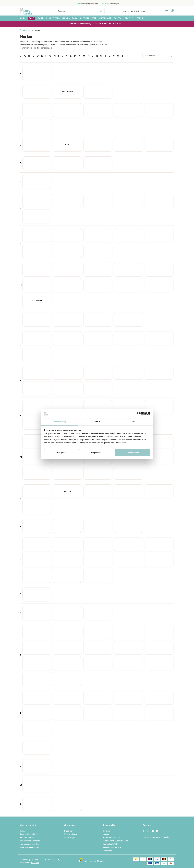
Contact (23, 831)
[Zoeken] (80, 11)
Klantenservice (127, 11)
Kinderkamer (105, 18)
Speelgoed (54, 18)
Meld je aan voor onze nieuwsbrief (156, 837)
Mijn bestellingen (70, 834)
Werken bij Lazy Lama (112, 838)
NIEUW (22, 18)
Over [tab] (134, 422)
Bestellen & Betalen (28, 838)
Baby (75, 18)
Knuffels (42, 18)
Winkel (136, 11)
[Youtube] (153, 831)
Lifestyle (128, 18)
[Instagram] (148, 831)
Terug (23, 30)
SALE (31, 18)
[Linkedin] (157, 831)
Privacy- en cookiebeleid (29, 847)
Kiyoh (104, 861)
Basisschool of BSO (111, 844)
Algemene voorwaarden (29, 844)
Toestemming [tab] (60, 422)
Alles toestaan (133, 453)
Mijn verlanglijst (70, 838)
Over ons (107, 831)
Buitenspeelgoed (88, 18)
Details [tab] (97, 422)
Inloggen (143, 11)
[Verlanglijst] (166, 11)
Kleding (66, 18)
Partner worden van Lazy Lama (116, 841)
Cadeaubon (108, 851)
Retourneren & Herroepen (30, 841)
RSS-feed (35, 863)
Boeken (117, 18)
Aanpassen (97, 453)
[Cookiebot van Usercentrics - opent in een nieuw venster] (139, 414)
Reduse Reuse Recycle (112, 847)
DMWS (22, 863)
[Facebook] (144, 831)
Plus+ (28, 863)
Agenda (106, 834)
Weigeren (61, 453)
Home (32, 30)
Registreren (68, 831)
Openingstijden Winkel (28, 834)
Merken (139, 18)
